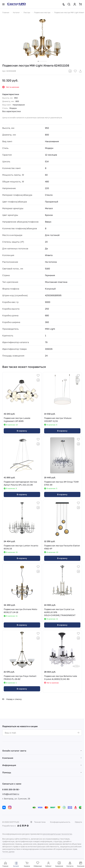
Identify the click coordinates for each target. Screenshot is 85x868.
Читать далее (8, 852)
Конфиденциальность (60, 822)
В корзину (22, 431)
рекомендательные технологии (57, 834)
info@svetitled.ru (11, 794)
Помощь (7, 772)
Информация (9, 765)
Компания (8, 758)
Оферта (78, 822)
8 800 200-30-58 (10, 789)
